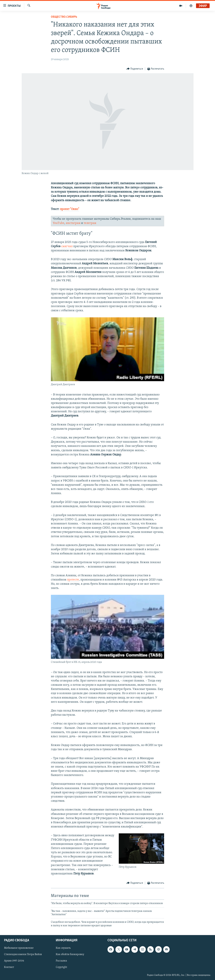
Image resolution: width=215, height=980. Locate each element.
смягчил (67, 246)
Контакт (9, 967)
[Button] (135, 69)
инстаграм (73, 223)
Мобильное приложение (19, 948)
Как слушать (63, 948)
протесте (73, 580)
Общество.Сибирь (64, 17)
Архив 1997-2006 (14, 961)
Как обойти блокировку (70, 955)
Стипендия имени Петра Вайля (23, 955)
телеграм (90, 223)
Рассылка (61, 961)
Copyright (61, 967)
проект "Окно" (70, 209)
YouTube (59, 223)
